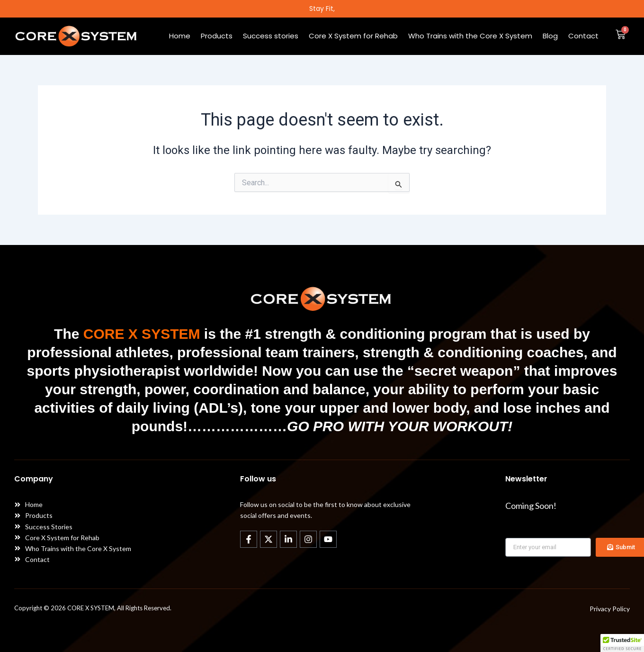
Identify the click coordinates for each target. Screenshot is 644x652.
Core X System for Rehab (353, 36)
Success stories (271, 36)
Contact (583, 36)
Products (217, 36)
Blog (550, 36)
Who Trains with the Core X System (470, 36)
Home (180, 36)
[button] (622, 643)
